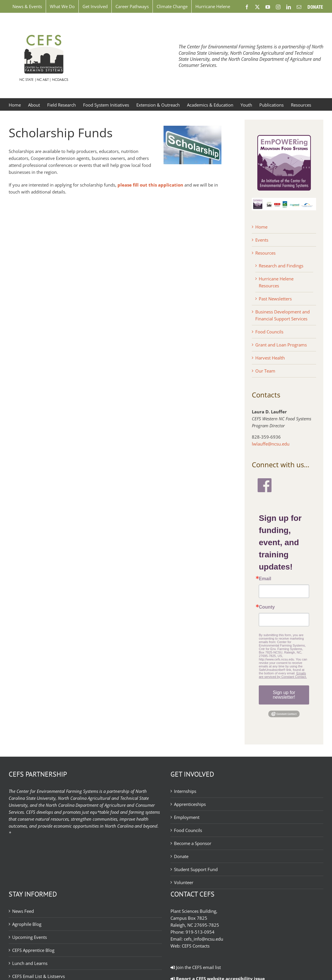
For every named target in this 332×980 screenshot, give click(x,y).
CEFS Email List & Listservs (38, 976)
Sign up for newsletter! (284, 695)
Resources (265, 253)
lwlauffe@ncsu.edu (271, 444)
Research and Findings (281, 266)
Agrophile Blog (27, 924)
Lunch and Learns (30, 963)
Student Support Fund (196, 869)
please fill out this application (150, 185)
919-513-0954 (200, 932)
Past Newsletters (275, 299)
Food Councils (269, 332)
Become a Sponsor (193, 843)
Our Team (265, 371)
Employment (187, 817)
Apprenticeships (190, 804)
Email (265, 579)
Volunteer (184, 882)
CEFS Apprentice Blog (33, 950)
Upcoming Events (30, 937)
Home (261, 227)
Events (262, 240)
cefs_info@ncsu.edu (203, 939)
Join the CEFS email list (196, 967)
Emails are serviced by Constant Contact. (283, 675)
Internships (185, 791)
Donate (181, 856)
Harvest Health (270, 358)
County (267, 607)
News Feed (23, 911)
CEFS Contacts (196, 946)
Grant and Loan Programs (281, 345)
